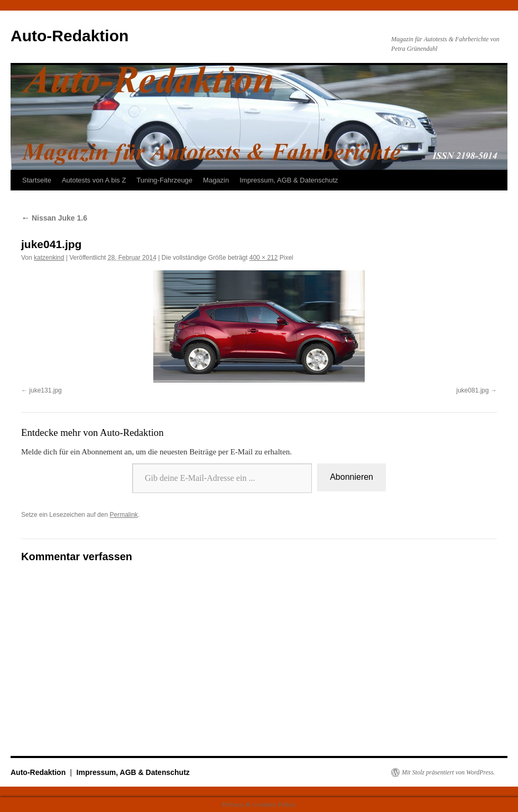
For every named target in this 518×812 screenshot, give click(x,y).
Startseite (37, 180)
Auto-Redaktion (70, 36)
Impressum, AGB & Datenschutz (289, 180)
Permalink (123, 515)
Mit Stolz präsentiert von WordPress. (448, 772)
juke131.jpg (45, 390)
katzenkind (49, 258)
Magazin (216, 180)
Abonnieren (351, 477)
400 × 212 (264, 258)
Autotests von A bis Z (94, 180)
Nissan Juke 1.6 (54, 218)
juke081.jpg (472, 390)
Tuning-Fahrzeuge (164, 180)
